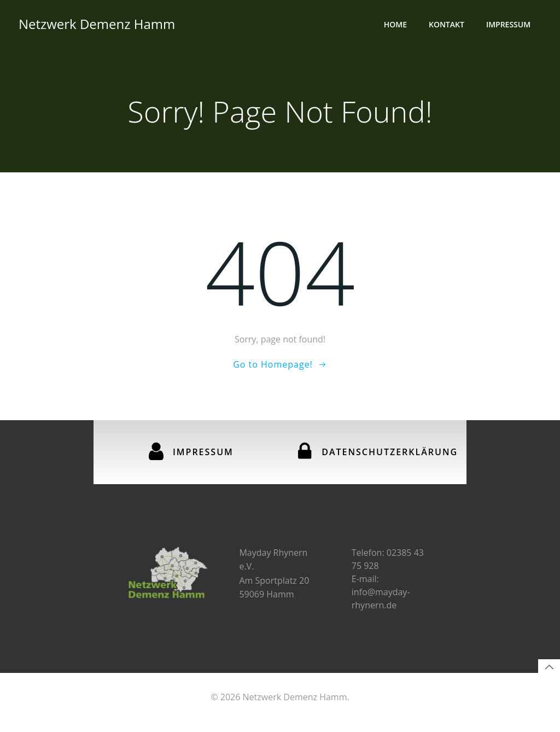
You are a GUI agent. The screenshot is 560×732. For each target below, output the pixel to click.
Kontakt (448, 25)
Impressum (509, 25)
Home (396, 25)
